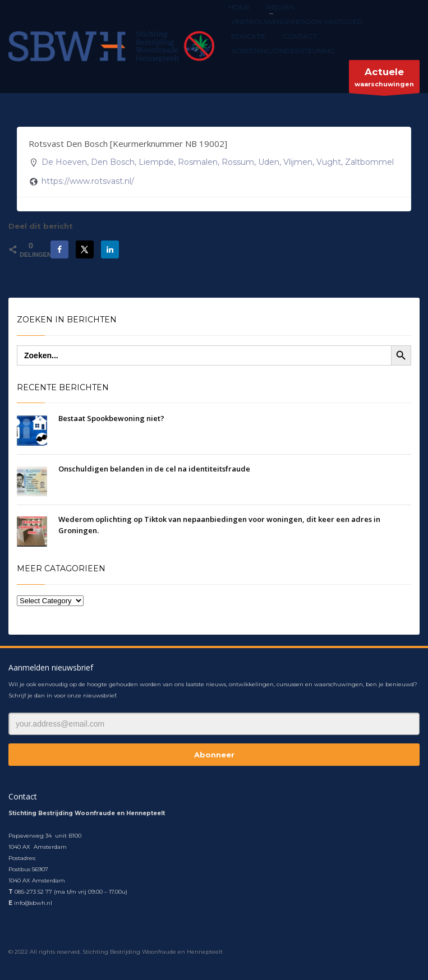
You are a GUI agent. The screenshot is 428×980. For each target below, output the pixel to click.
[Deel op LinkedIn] (110, 249)
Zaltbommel (369, 162)
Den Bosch (113, 162)
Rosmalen (198, 162)
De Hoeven (64, 162)
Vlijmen (298, 162)
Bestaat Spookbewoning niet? (111, 418)
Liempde (156, 162)
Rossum (238, 162)
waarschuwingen (384, 79)
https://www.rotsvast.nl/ (88, 181)
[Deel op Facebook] (59, 249)
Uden (269, 162)
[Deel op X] (85, 249)
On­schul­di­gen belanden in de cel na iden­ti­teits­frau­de (154, 469)
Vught (329, 162)
